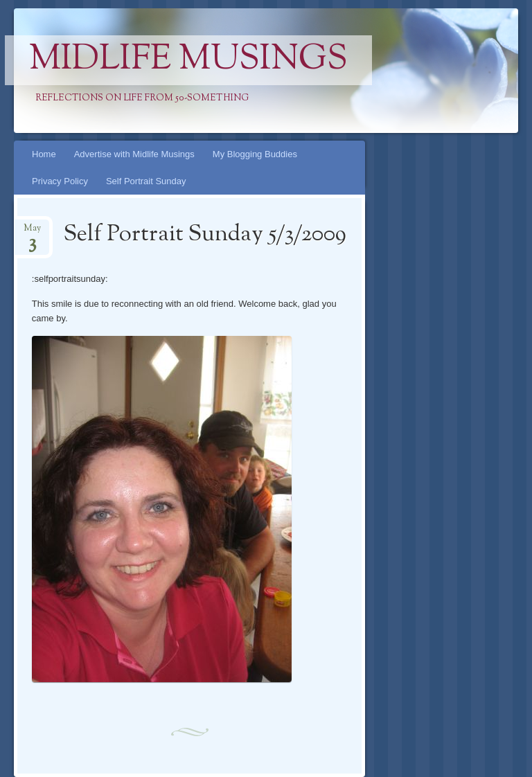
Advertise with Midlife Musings (134, 154)
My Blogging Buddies (255, 154)
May (32, 232)
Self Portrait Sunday (146, 181)
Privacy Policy (60, 181)
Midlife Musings (188, 60)
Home (44, 154)
